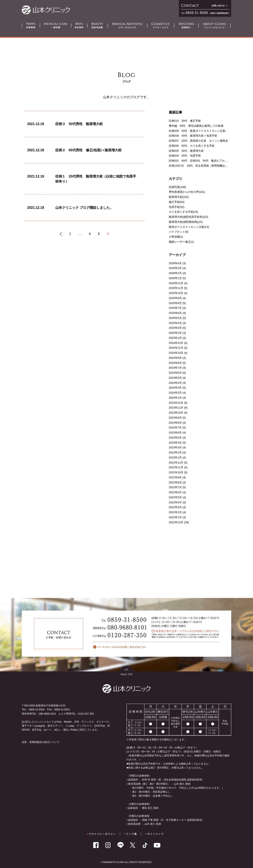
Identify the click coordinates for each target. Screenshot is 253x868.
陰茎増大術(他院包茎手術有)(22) (188, 217)
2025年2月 (175, 333)
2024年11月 (176, 348)
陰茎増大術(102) (179, 197)
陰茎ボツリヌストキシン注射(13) (189, 227)
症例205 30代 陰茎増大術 (186, 151)
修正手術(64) (177, 202)
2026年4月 (175, 263)
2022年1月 (175, 517)
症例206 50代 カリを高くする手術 (192, 146)
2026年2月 (175, 273)
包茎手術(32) (177, 207)
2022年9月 (175, 477)
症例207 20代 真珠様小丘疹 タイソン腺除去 (198, 141)
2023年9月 (175, 418)
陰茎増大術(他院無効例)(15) (186, 222)
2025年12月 (176, 283)
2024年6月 (175, 373)
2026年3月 (175, 268)
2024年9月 (175, 358)
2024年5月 (175, 378)
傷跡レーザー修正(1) (181, 242)
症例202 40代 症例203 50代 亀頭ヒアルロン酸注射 (204, 161)
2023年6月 (175, 433)
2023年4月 (175, 443)
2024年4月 (175, 383)
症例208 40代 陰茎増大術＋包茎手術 (193, 136)
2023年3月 (175, 447)
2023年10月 (176, 413)
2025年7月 (175, 308)
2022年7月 (175, 487)
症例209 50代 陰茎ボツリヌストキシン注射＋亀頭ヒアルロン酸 (209, 131)
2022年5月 (175, 497)
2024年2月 (175, 393)
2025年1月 (175, 338)
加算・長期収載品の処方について (41, 742)
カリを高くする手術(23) (183, 212)
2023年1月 (175, 457)
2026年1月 (175, 278)
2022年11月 (176, 467)
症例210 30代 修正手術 (185, 121)
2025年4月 (175, 323)
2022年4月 (175, 502)
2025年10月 (176, 293)
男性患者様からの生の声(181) (187, 192)
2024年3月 (175, 388)
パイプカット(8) (179, 232)
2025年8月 (175, 303)
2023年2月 (175, 452)
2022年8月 (175, 482)
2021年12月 (176, 522)
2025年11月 (176, 288)
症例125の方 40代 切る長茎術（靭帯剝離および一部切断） (207, 166)
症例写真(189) (177, 187)
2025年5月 (175, 318)
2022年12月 (176, 463)
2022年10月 (176, 472)
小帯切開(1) (176, 237)
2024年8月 (175, 363)
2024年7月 (175, 368)
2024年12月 (176, 343)
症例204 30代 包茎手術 (185, 156)
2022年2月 (175, 512)
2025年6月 (175, 313)
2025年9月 (175, 298)
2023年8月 (175, 423)
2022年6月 (175, 492)
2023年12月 (176, 403)
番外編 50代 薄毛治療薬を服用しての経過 (196, 126)
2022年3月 (175, 507)
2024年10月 (176, 353)
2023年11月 (176, 408)
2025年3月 (175, 328)
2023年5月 (175, 438)
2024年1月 (175, 398)
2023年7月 (175, 427)
